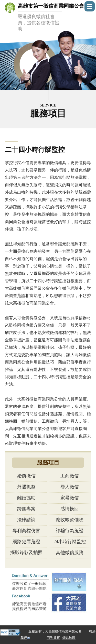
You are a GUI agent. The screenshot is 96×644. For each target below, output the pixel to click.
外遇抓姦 (26, 487)
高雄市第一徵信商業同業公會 (51, 17)
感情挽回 (70, 509)
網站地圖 (69, 638)
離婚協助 (26, 498)
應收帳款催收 (70, 520)
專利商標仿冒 (26, 531)
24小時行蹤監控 (70, 542)
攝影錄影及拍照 (26, 553)
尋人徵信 (70, 487)
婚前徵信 (26, 476)
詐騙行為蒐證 (70, 531)
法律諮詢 (26, 520)
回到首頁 (53, 638)
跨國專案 (26, 509)
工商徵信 (70, 476)
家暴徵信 (70, 498)
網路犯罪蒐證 (26, 542)
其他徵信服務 (70, 553)
